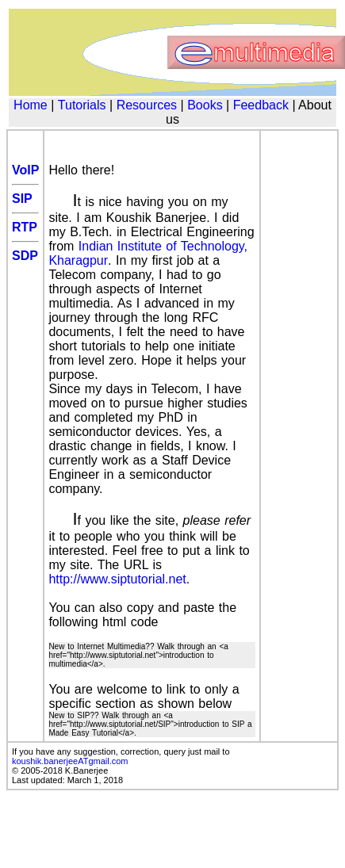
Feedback (261, 105)
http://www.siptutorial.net (117, 579)
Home (31, 105)
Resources (147, 105)
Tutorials (82, 105)
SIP (22, 199)
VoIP (25, 170)
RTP (25, 227)
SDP (25, 256)
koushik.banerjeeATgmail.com (70, 761)
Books (205, 105)
